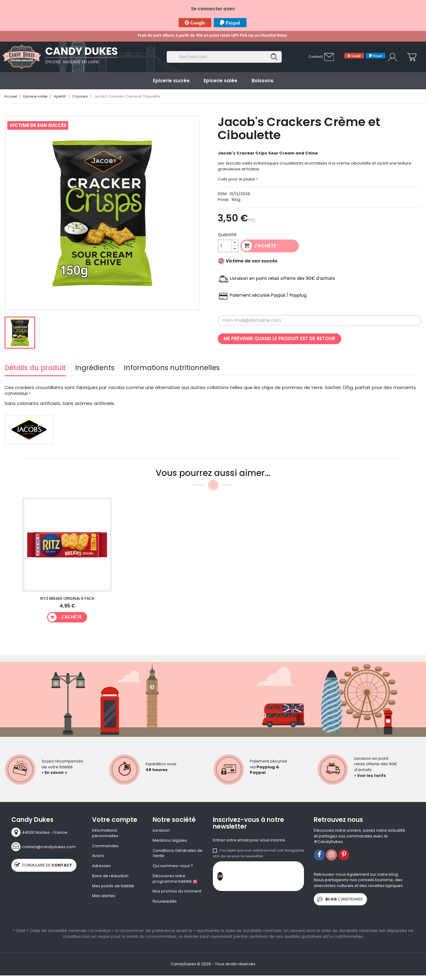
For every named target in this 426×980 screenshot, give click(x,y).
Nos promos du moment (177, 893)
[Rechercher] (224, 57)
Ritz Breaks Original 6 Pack (67, 599)
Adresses (102, 867)
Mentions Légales (170, 841)
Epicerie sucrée (171, 81)
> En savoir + (55, 772)
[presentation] (269, 878)
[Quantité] (225, 246)
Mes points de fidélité (113, 887)
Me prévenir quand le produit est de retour (279, 338)
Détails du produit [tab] (35, 369)
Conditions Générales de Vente (178, 854)
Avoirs (98, 857)
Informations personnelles (105, 833)
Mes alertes (104, 898)
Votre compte (115, 820)
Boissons (263, 81)
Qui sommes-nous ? (173, 867)
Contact (316, 57)
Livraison (161, 830)
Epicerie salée (220, 81)
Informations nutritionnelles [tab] (172, 369)
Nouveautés (165, 903)
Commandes (105, 846)
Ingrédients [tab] (95, 369)
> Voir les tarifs (370, 776)
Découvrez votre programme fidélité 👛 (175, 880)
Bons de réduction (110, 877)
